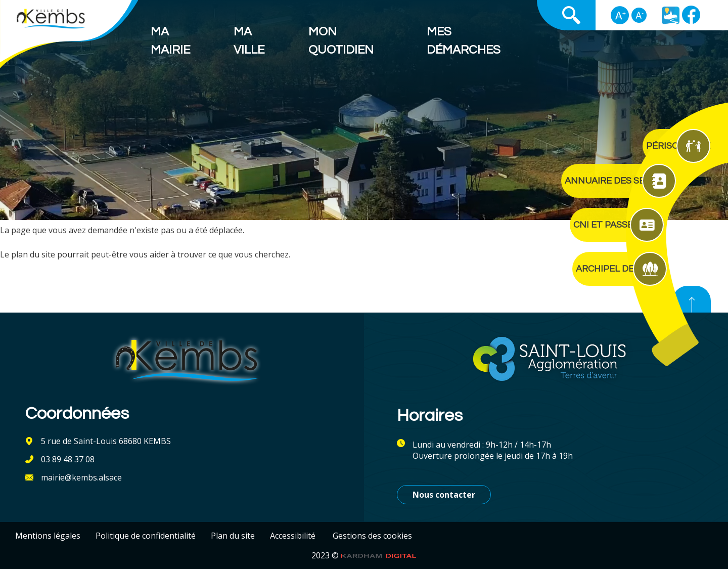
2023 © (364, 555)
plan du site (33, 254)
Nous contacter (444, 495)
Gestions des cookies (372, 536)
